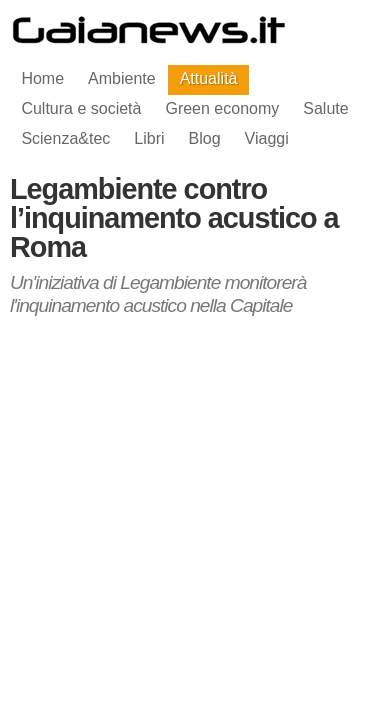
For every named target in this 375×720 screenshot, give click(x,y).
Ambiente (122, 78)
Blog (205, 138)
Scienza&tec (65, 138)
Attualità (209, 78)
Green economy (222, 108)
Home (42, 78)
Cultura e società (81, 108)
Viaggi (267, 138)
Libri (149, 138)
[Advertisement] (188, 485)
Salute (325, 108)
